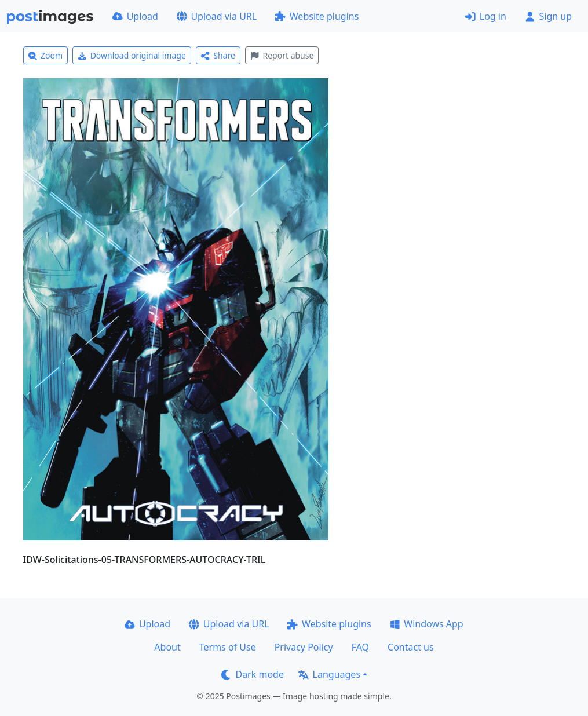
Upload (135, 16)
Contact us (411, 647)
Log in (486, 16)
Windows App (427, 624)
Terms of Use (228, 647)
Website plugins (317, 16)
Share (218, 55)
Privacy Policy (304, 647)
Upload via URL (217, 16)
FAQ (360, 647)
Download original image (132, 55)
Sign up (548, 16)
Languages (329, 674)
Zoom (46, 55)
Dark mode (253, 674)
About (167, 647)
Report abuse (282, 55)
